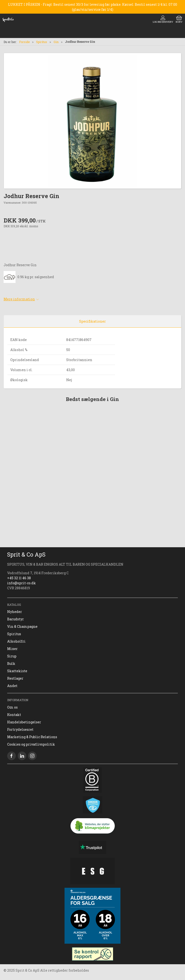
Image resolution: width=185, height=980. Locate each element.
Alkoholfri (16, 641)
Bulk (11, 663)
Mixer (12, 649)
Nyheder (15, 612)
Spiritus (42, 42)
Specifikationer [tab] (92, 321)
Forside (24, 42)
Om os (12, 707)
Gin (56, 42)
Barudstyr (16, 619)
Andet (12, 686)
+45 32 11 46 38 (19, 578)
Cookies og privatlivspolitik (31, 744)
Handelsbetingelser (24, 722)
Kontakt (14, 715)
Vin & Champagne (22, 626)
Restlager (15, 678)
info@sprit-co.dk (22, 583)
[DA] (8, 20)
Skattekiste (17, 671)
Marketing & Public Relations (32, 737)
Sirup (12, 656)
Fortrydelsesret (20, 729)
